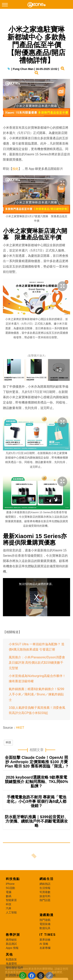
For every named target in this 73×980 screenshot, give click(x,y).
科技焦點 (13, 879)
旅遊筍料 (45, 896)
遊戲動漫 (47, 915)
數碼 (9, 896)
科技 (8, 742)
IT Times (48, 935)
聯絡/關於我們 (14, 968)
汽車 (9, 908)
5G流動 (10, 888)
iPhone (10, 884)
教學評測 (13, 935)
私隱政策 (11, 959)
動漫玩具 (45, 928)
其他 (9, 954)
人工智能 (11, 912)
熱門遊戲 (45, 920)
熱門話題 (45, 900)
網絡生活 (47, 879)
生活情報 (45, 888)
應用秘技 (11, 940)
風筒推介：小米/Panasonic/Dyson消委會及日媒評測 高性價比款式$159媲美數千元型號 (37, 663)
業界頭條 (45, 940)
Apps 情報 (12, 948)
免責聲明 (11, 964)
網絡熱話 (45, 884)
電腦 (9, 892)
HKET (20, 728)
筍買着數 (45, 892)
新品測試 (11, 944)
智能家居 (11, 900)
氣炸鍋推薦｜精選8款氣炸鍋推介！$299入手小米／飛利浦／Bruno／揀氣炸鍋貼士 (36, 694)
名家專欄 (45, 948)
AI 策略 (44, 944)
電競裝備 (45, 924)
